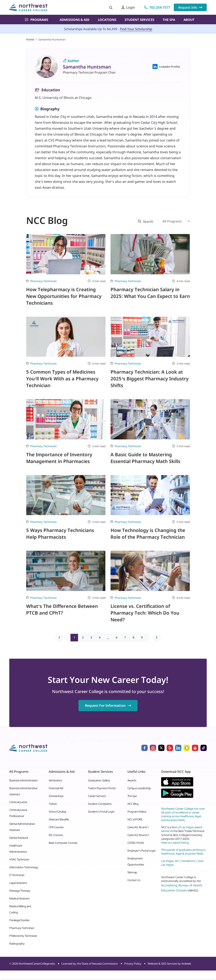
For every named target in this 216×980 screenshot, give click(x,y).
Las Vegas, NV (170, 861)
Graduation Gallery (99, 780)
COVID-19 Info (136, 843)
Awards (132, 780)
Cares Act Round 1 (138, 827)
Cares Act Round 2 (138, 835)
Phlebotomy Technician (23, 936)
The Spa (169, 20)
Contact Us (134, 880)
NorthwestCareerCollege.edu (37, 964)
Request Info (190, 7)
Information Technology (24, 867)
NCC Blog (133, 804)
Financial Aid (56, 788)
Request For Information (108, 705)
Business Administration (24, 780)
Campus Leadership (139, 788)
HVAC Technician (19, 859)
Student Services (139, 20)
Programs (36, 20)
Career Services (97, 796)
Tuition (53, 804)
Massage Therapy (20, 891)
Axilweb (186, 964)
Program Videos (137, 812)
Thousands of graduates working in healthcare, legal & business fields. (183, 852)
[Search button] (111, 7)
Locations (107, 20)
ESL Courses (56, 835)
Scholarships (56, 796)
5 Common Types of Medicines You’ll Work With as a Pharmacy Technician (62, 378)
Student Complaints (100, 804)
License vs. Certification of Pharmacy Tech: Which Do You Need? (145, 613)
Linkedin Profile (166, 67)
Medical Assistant (19, 898)
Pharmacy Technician (43, 281)
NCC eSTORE (135, 819)
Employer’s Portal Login (142, 851)
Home (30, 39)
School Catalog (58, 812)
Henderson (188, 861)
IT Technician (17, 875)
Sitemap (132, 872)
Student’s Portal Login (101, 812)
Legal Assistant (18, 883)
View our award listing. (175, 843)
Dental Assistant (19, 838)
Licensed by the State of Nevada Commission (90, 964)
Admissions (55, 780)
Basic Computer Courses (63, 843)
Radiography (17, 944)
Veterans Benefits (59, 819)
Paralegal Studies (19, 920)
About (189, 20)
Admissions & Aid (75, 20)
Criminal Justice (18, 802)
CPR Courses (56, 827)
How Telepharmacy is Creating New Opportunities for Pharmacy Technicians (64, 296)
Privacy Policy (133, 964)
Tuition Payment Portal (102, 788)
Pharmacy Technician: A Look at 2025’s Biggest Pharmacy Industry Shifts (150, 378)
